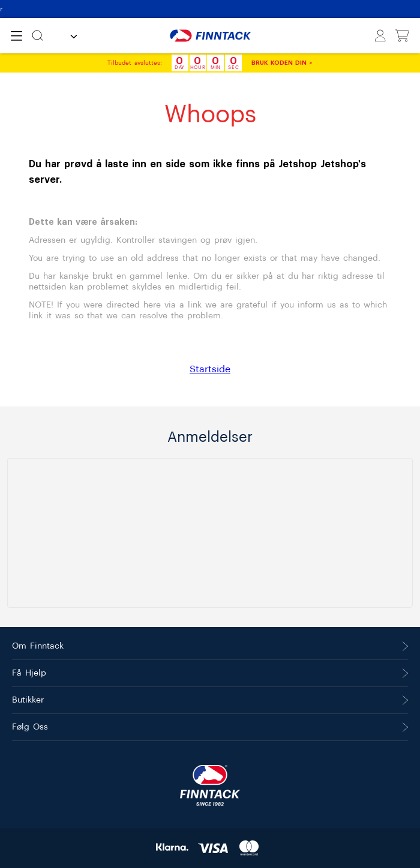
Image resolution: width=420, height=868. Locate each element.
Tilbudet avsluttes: (135, 63)
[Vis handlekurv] (402, 36)
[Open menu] (16, 36)
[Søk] (37, 36)
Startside (210, 369)
